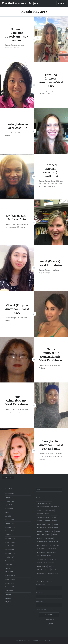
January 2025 (9, 497)
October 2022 (10, 501)
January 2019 (9, 535)
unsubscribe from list (49, 620)
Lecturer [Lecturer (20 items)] (55, 535)
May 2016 (8, 602)
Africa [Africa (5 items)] (39, 510)
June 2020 (8, 516)
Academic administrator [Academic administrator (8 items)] (44, 503)
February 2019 (10, 531)
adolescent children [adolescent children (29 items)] (43, 506)
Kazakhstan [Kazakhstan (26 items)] (41, 535)
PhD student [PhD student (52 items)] (41, 552)
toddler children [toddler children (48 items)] (42, 566)
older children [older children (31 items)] (41, 549)
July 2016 (8, 594)
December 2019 (10, 527)
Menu (62, 3)
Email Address (41, 584)
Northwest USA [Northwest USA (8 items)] (55, 545)
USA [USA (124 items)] (54, 566)
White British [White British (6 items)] (55, 570)
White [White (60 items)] (47, 570)
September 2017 (10, 561)
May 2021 (8, 512)
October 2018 (10, 546)
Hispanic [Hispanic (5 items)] (40, 531)
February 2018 (10, 550)
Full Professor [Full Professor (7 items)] (42, 528)
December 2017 (10, 553)
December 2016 (10, 576)
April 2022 (9, 505)
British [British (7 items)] (54, 517)
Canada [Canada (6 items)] (39, 521)
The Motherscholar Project (20, 3)
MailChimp (53, 624)
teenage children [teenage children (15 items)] (49, 563)
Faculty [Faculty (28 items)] (56, 524)
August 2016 (9, 591)
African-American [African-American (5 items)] (48, 510)
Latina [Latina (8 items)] (48, 535)
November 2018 (10, 542)
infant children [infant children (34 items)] (49, 531)
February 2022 (10, 508)
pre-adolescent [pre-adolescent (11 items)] (51, 552)
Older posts (8, 478)
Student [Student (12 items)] (40, 563)
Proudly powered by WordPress (24, 640)
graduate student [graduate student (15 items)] (53, 528)
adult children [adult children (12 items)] (55, 506)
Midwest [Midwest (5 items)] (40, 538)
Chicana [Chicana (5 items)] (55, 521)
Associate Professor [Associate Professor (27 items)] (43, 517)
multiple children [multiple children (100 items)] (42, 542)
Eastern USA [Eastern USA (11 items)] (41, 524)
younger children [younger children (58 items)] (53, 573)
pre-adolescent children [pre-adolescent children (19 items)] (44, 556)
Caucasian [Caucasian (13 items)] (47, 521)
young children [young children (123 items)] (42, 573)
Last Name (40, 601)
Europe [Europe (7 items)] (49, 524)
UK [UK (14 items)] (50, 566)
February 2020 (10, 520)
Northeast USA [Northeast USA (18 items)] (54, 542)
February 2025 (10, 494)
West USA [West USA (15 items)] (40, 570)
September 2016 (10, 587)
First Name (40, 593)
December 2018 (10, 538)
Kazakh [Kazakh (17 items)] (58, 531)
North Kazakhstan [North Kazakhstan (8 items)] (43, 545)
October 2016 (10, 583)
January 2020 (9, 523)
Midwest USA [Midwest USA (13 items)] (49, 538)
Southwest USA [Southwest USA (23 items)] (53, 559)
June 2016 (8, 598)
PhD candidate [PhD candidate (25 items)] (52, 549)
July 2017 (8, 568)
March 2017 (9, 572)
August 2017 (9, 564)
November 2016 (10, 579)
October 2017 (10, 557)
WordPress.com (48, 640)
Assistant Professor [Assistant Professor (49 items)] (43, 514)
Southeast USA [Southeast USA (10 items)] (42, 559)
